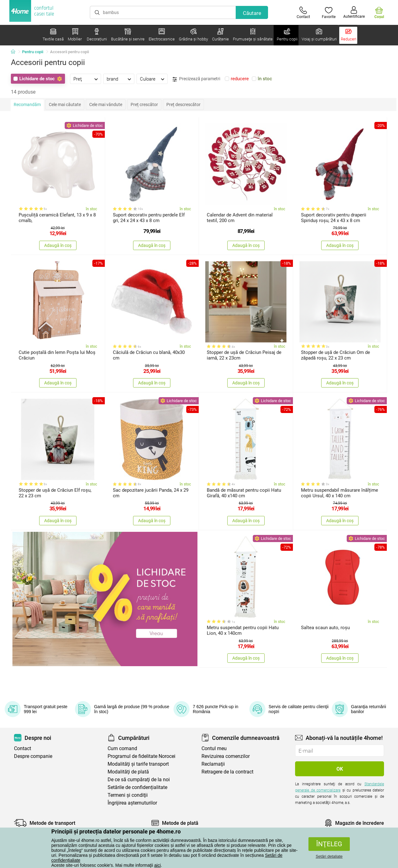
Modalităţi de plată (128, 772)
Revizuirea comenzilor (226, 756)
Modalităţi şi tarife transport (138, 764)
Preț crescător (144, 104)
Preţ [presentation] (78, 79)
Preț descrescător (183, 104)
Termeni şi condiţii (128, 795)
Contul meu (214, 748)
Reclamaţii (213, 764)
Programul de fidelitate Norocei (141, 756)
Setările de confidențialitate (137, 787)
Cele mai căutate (65, 104)
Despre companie (33, 756)
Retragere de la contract (227, 772)
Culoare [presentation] (148, 79)
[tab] (86, 79)
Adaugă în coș (58, 245)
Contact (23, 748)
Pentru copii (33, 52)
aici (157, 865)
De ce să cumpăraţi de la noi (139, 780)
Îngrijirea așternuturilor (132, 803)
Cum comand (122, 748)
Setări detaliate (329, 856)
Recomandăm (27, 104)
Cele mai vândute (106, 104)
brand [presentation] (112, 79)
